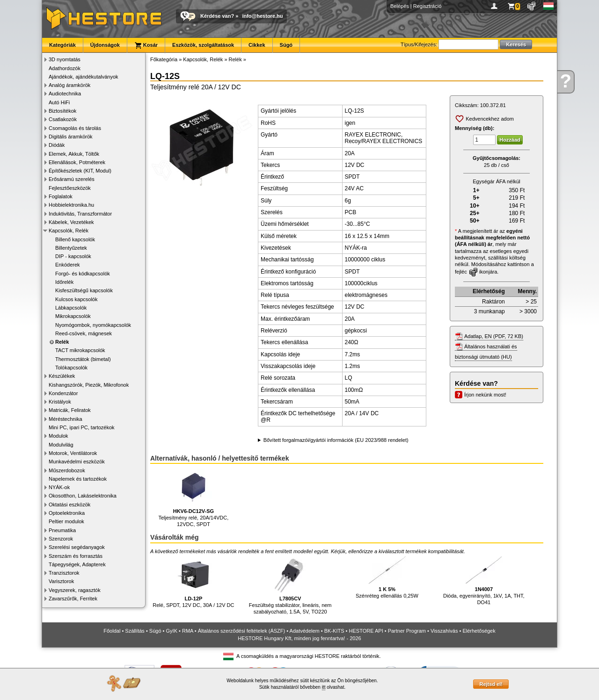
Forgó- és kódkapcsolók (83, 274)
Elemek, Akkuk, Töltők (74, 154)
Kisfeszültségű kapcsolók (84, 290)
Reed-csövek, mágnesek (84, 333)
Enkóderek (68, 265)
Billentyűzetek (71, 248)
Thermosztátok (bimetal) (83, 359)
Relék (62, 342)
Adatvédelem (305, 631)
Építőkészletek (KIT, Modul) (80, 171)
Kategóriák (62, 45)
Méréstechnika (66, 419)
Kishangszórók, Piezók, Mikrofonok (89, 385)
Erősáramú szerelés (72, 179)
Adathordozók (65, 68)
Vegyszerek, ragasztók (75, 590)
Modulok (58, 436)
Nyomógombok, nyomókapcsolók (93, 325)
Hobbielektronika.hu (71, 205)
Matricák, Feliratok (70, 410)
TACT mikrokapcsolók (80, 350)
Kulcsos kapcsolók (77, 299)
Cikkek (257, 45)
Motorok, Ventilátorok (73, 453)
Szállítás (135, 631)
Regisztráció (427, 6)
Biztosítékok (62, 111)
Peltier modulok (66, 521)
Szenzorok (61, 539)
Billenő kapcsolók (75, 239)
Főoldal (112, 631)
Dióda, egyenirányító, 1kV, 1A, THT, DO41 (484, 581)
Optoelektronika (67, 513)
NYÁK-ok (59, 487)
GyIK (172, 631)
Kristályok (60, 402)
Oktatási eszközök (69, 505)
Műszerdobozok (67, 470)
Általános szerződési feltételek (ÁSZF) (241, 631)
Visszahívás (444, 631)
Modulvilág (61, 445)
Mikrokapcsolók (73, 316)
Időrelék (64, 282)
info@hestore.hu (262, 16)
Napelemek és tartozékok (78, 479)
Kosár (146, 45)
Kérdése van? (217, 16)
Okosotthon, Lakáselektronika (83, 496)
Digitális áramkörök (71, 137)
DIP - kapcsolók (73, 256)
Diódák (57, 145)
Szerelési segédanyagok (77, 547)
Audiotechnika (65, 94)
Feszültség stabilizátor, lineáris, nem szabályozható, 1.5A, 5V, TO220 (290, 585)
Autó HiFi (59, 102)
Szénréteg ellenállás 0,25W (387, 577)
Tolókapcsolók (71, 368)
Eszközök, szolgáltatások (203, 45)
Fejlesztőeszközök (70, 188)
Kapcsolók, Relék (69, 231)
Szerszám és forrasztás (76, 556)
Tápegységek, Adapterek (77, 564)
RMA (188, 631)
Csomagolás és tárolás (75, 128)
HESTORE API (366, 631)
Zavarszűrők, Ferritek (73, 599)
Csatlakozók (63, 119)
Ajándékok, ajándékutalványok (84, 77)
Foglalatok (61, 196)
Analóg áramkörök (69, 85)
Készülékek (62, 376)
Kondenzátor (63, 393)
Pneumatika (62, 530)
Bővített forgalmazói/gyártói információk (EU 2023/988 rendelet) (336, 440)
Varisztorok (61, 581)
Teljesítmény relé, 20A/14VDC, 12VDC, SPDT (194, 498)
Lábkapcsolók (71, 308)
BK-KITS (334, 631)
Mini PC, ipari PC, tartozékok (82, 427)
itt (324, 687)
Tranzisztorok (64, 573)
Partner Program (407, 631)
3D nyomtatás (65, 59)
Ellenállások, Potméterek (77, 162)
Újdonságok (105, 45)
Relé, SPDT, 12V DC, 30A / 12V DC (193, 582)
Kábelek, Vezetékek (71, 222)
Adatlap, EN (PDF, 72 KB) (494, 336)
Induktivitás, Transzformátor (80, 214)
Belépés (400, 6)
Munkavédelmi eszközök (77, 462)
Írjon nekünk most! (485, 395)
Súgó (286, 45)
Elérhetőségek (479, 631)
